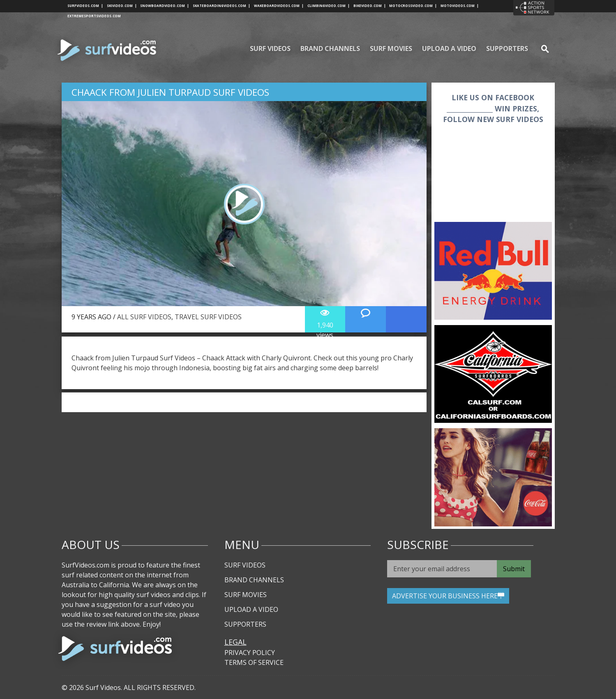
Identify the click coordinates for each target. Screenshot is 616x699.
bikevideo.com (370, 6)
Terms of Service (254, 662)
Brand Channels (330, 48)
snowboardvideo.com (165, 6)
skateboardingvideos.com (221, 6)
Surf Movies (391, 48)
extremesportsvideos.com (94, 16)
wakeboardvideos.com (279, 6)
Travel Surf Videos (208, 317)
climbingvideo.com (329, 6)
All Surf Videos (144, 317)
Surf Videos (270, 48)
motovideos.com (460, 6)
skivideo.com (122, 6)
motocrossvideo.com (413, 6)
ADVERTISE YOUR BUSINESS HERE (448, 596)
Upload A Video (449, 48)
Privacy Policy (250, 653)
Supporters (507, 48)
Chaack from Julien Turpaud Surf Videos (170, 92)
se (541, 48)
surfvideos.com (85, 6)
